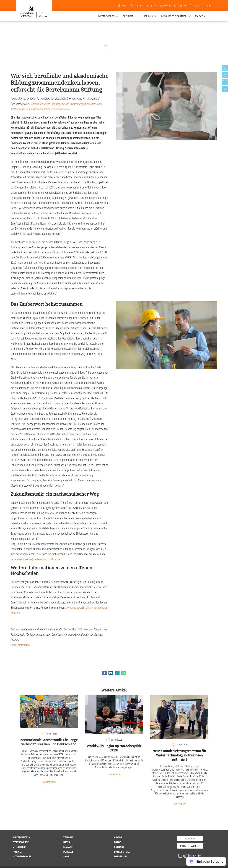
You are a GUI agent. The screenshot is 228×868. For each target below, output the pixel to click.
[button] (130, 16)
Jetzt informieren (20, 645)
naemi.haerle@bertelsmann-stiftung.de (39, 559)
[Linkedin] (117, 673)
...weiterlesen (49, 782)
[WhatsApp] (124, 673)
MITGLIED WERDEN (190, 846)
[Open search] (206, 6)
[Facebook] (104, 673)
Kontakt (190, 838)
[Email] (111, 673)
